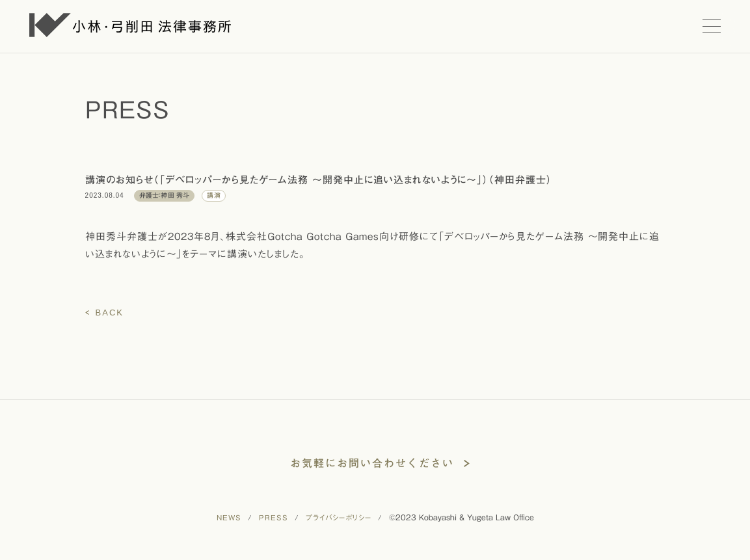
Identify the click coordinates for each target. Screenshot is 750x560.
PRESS (274, 517)
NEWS (229, 517)
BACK (110, 313)
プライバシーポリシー (339, 517)
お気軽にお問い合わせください (372, 463)
